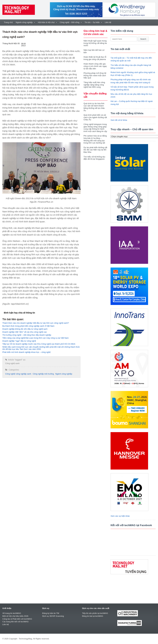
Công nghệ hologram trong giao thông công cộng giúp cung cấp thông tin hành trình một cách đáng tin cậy (95, 128)
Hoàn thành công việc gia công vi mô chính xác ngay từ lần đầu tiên (95, 66)
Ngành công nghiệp (64, 374)
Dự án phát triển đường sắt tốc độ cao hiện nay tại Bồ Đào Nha (95, 150)
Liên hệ (108, 22)
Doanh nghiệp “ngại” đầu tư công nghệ (19, 341)
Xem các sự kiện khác (120, 516)
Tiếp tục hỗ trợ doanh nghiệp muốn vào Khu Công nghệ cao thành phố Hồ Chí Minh (39, 344)
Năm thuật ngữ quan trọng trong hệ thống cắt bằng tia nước (95, 43)
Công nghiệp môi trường (43, 374)
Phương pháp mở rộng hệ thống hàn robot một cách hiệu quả (95, 75)
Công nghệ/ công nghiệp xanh (18, 374)
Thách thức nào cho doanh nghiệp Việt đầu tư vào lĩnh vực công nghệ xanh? (36, 323)
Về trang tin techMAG (12, 613)
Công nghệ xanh (12, 363)
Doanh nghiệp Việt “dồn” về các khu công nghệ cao (25, 332)
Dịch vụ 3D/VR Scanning (53, 616)
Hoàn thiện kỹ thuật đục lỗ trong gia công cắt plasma (95, 58)
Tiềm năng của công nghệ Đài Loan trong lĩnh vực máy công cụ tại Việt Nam (36, 338)
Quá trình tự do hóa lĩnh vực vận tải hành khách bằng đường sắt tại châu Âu (94, 107)
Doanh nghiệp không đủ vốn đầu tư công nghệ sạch (25, 329)
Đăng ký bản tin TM (51, 613)
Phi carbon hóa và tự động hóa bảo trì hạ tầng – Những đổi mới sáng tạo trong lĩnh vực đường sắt (95, 139)
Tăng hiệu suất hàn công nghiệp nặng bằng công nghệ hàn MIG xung (94, 85)
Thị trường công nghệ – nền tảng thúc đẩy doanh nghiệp (27, 335)
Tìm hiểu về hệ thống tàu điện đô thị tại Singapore (94, 158)
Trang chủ (8, 22)
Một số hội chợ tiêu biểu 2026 (15, 616)
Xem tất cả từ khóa (119, 120)
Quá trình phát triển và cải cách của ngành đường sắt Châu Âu (95, 117)
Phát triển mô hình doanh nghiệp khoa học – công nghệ (26, 352)
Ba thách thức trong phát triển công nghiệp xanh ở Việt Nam (28, 326)
